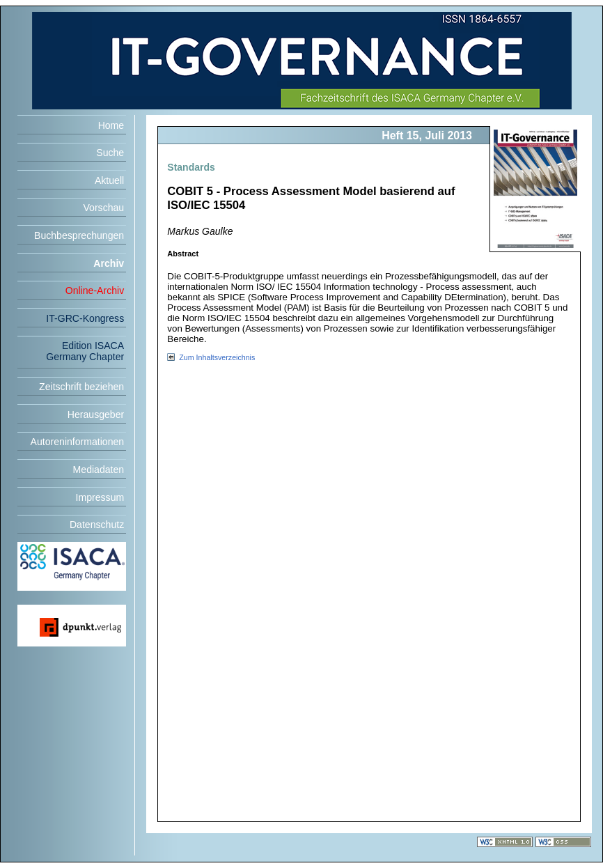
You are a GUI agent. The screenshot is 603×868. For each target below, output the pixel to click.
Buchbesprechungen (79, 235)
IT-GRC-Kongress (85, 318)
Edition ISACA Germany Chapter (85, 351)
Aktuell (109, 180)
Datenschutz (97, 525)
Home (111, 125)
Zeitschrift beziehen (81, 387)
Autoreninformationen (78, 442)
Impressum (100, 497)
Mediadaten (99, 470)
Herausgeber (96, 414)
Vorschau (103, 208)
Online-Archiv (95, 290)
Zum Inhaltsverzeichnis (217, 357)
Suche (110, 153)
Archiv (109, 263)
